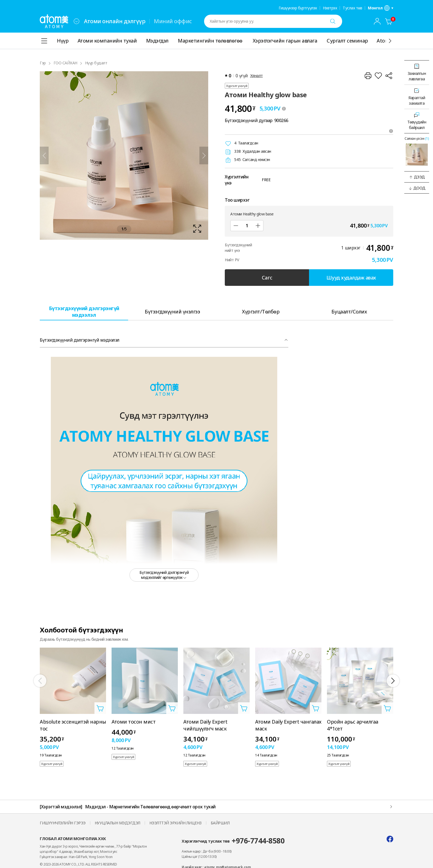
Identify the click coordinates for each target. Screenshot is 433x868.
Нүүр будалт (96, 63)
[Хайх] (333, 21)
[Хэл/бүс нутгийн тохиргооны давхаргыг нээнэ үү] (381, 8)
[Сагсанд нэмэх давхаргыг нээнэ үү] (100, 708)
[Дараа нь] (204, 155)
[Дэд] (236, 226)
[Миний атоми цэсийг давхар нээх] (377, 21)
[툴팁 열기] (284, 109)
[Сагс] (389, 21)
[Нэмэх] (258, 226)
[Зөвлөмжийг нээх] (391, 131)
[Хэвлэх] (368, 76)
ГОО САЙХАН (65, 63)
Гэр (43, 63)
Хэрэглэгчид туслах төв (233, 841)
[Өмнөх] (44, 155)
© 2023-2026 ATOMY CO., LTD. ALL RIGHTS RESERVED (78, 864)
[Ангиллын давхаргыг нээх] (44, 41)
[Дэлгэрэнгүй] (390, 41)
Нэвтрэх (330, 8)
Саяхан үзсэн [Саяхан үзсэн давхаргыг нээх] (417, 138)
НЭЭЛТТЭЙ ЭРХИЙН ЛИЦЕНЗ (175, 823)
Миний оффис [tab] (173, 21)
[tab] (84, 311)
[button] (417, 177)
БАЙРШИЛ (220, 823)
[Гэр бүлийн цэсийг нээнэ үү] (76, 21)
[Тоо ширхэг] (247, 226)
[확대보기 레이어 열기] (124, 155)
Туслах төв (352, 8)
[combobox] (76, 21)
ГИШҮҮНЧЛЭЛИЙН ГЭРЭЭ (63, 823)
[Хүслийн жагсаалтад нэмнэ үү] (378, 76)
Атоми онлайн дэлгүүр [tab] (115, 21)
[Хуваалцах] (389, 76)
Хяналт (257, 76)
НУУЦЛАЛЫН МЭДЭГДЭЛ (118, 823)
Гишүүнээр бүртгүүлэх (298, 8)
